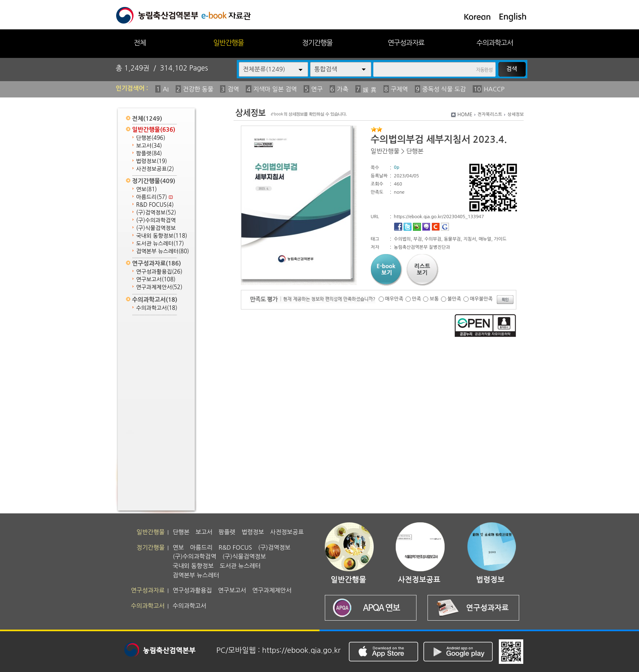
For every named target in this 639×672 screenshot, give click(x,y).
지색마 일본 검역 (275, 89)
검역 (233, 89)
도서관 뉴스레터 (160, 244)
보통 (434, 299)
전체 (140, 43)
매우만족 (394, 299)
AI (166, 89)
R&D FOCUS (155, 205)
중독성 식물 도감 (444, 89)
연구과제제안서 (159, 287)
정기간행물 (317, 43)
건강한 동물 (198, 89)
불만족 (454, 299)
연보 (147, 189)
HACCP (494, 89)
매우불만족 (481, 299)
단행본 (151, 138)
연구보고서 (156, 280)
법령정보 (152, 161)
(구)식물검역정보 (156, 228)
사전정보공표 (155, 169)
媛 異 (370, 90)
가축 (343, 89)
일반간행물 (228, 43)
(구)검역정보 (156, 213)
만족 (417, 299)
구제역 (399, 89)
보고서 (149, 146)
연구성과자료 (406, 43)
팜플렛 (149, 154)
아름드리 (154, 197)
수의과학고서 (495, 43)
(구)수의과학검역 (156, 220)
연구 (317, 89)
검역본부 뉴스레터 (163, 251)
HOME (465, 115)
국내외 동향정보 (162, 236)
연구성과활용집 (159, 272)
